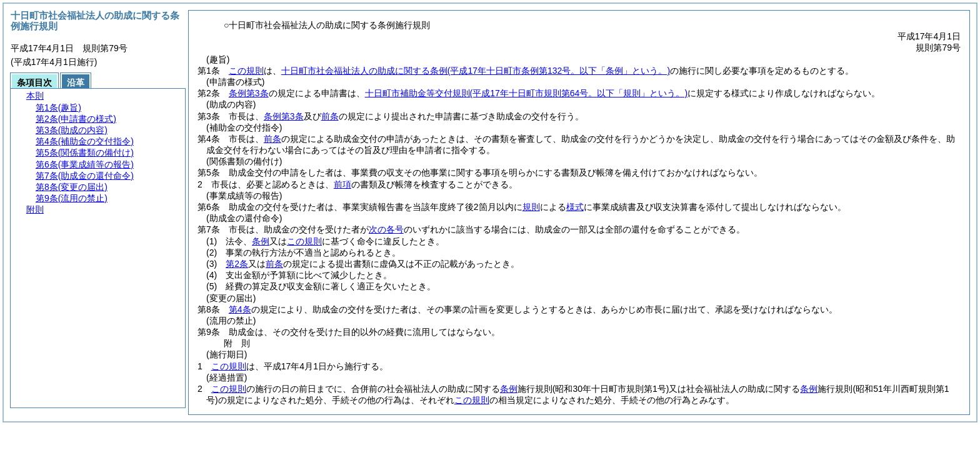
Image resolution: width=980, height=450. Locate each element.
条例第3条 (249, 93)
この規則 (246, 71)
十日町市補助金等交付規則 (526, 93)
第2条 (237, 264)
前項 (342, 184)
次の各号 (386, 229)
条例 (261, 241)
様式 (575, 207)
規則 (531, 207)
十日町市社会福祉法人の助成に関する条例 (476, 71)
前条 (330, 116)
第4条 (240, 309)
